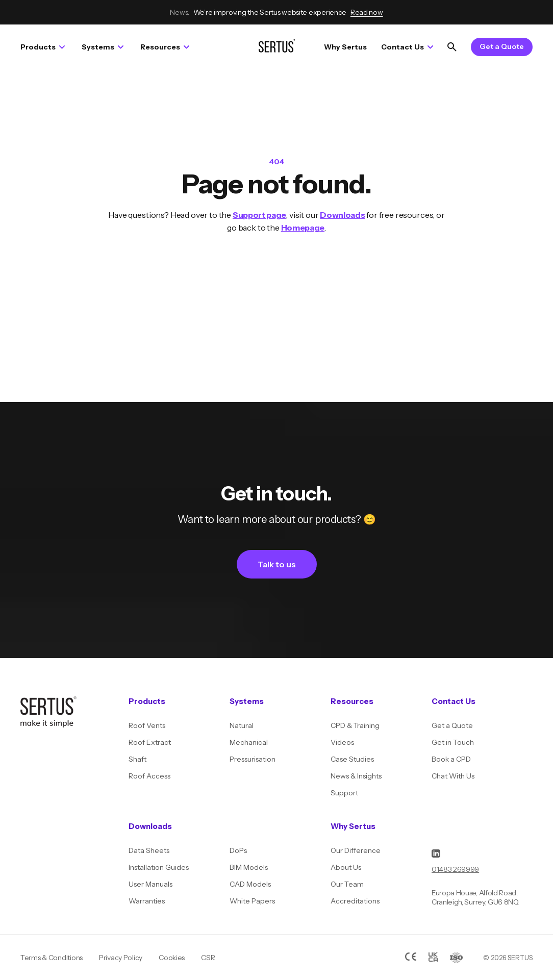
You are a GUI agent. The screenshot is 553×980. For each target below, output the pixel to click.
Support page (259, 215)
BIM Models (249, 867)
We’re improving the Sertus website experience (276, 12)
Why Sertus (345, 47)
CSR (208, 958)
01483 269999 (455, 869)
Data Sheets (149, 850)
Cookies (172, 958)
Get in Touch (453, 742)
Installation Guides (159, 867)
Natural (242, 725)
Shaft (137, 759)
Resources (165, 47)
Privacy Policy (121, 958)
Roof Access (149, 776)
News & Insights (356, 776)
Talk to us (277, 564)
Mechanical (249, 742)
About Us (346, 867)
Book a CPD (451, 759)
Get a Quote (502, 46)
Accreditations (355, 901)
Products (43, 47)
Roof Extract (150, 742)
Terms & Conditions (52, 958)
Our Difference (356, 850)
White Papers (252, 901)
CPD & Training (355, 725)
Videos (342, 742)
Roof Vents (147, 725)
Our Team (347, 884)
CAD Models (250, 884)
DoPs (238, 850)
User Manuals (150, 884)
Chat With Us (453, 776)
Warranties (147, 901)
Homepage (303, 228)
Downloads (342, 215)
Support (344, 793)
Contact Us (407, 47)
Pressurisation (253, 759)
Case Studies (352, 759)
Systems (103, 47)
